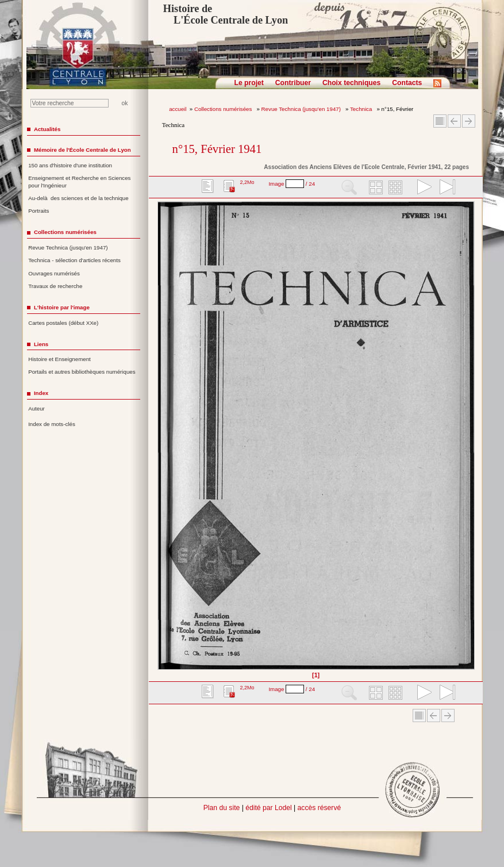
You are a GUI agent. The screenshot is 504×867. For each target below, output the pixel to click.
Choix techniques (351, 83)
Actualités (47, 129)
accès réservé (320, 808)
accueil (178, 109)
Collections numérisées (224, 109)
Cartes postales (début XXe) (63, 323)
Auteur (36, 408)
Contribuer (293, 83)
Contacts (407, 83)
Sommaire (440, 121)
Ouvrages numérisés (54, 273)
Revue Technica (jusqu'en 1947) (302, 109)
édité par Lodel (268, 808)
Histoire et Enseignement (59, 359)
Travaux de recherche (55, 286)
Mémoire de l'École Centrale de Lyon (82, 150)
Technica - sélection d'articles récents (74, 260)
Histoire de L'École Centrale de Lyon (226, 14)
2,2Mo (247, 182)
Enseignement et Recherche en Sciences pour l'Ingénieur (79, 182)
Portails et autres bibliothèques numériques (82, 372)
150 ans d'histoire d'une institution (70, 165)
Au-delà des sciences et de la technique (78, 198)
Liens (41, 344)
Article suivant (469, 121)
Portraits (39, 211)
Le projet (249, 83)
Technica (362, 109)
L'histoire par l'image (62, 307)
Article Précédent (454, 121)
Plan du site (222, 808)
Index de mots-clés (52, 424)
